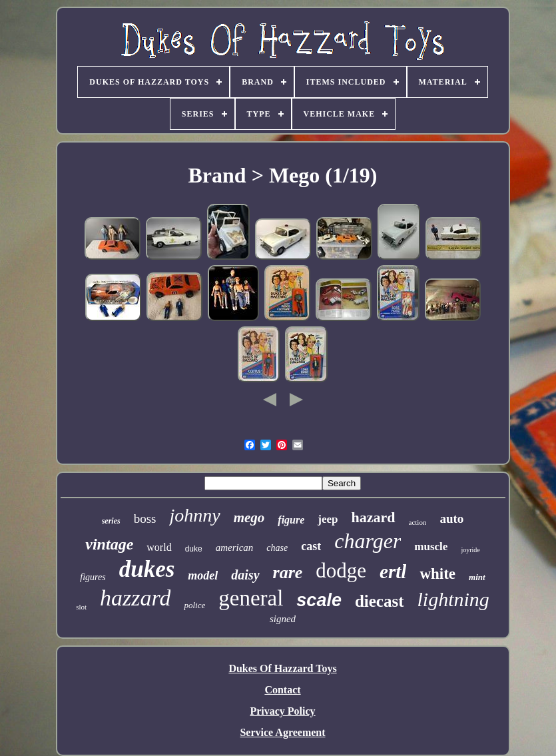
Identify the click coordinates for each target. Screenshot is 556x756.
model (203, 575)
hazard (374, 517)
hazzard (135, 598)
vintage (109, 544)
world (159, 547)
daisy (245, 575)
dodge (341, 570)
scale (319, 600)
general (251, 598)
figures (93, 577)
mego (249, 518)
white (437, 574)
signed (283, 619)
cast (311, 546)
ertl (393, 571)
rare (288, 572)
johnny (194, 515)
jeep (328, 519)
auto (451, 519)
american (235, 548)
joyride (470, 550)
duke (194, 549)
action (418, 522)
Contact (282, 690)
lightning (453, 599)
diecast (380, 601)
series (111, 521)
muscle (431, 547)
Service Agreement (282, 732)
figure (291, 520)
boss (145, 519)
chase (277, 548)
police (194, 605)
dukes (147, 569)
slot (81, 607)
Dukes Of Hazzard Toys (282, 668)
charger (368, 541)
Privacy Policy (282, 711)
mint (477, 577)
